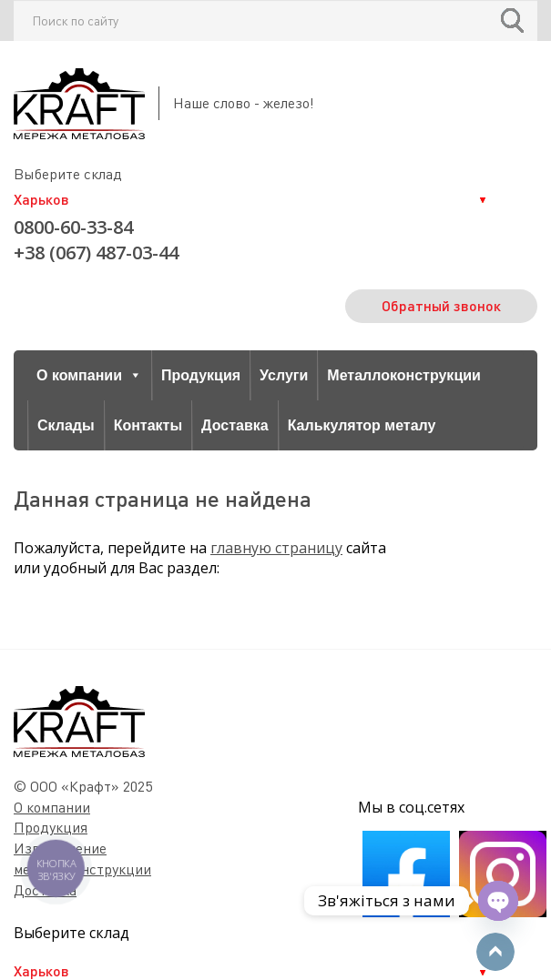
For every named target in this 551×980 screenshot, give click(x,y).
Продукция (201, 375)
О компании (89, 375)
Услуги (284, 375)
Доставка (235, 425)
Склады (66, 425)
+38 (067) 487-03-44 (96, 253)
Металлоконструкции (404, 375)
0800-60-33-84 (73, 227)
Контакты (148, 425)
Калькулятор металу (362, 425)
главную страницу (276, 548)
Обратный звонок (441, 305)
